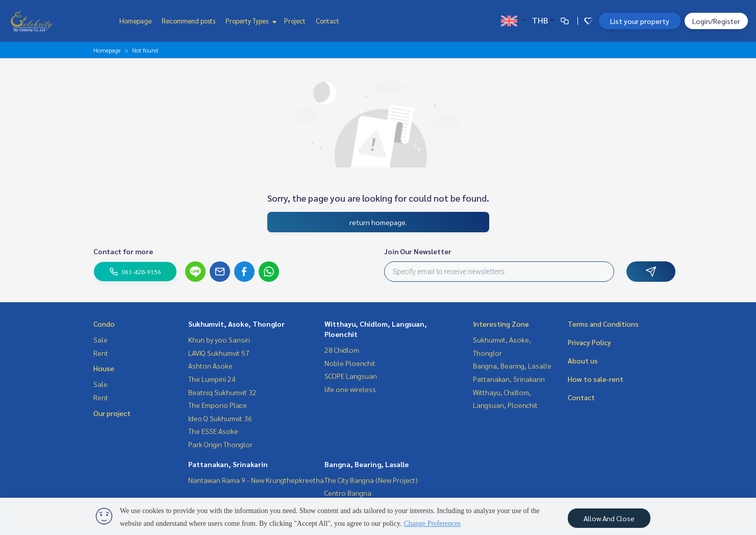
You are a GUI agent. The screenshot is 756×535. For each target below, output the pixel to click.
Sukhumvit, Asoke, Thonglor (236, 324)
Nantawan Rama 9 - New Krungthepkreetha (256, 480)
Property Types (250, 21)
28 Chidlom (342, 350)
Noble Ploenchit (350, 363)
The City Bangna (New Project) (371, 480)
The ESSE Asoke (213, 431)
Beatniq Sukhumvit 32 (222, 392)
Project (295, 21)
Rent (101, 353)
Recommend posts (188, 21)
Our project (112, 413)
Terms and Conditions (603, 324)
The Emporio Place (218, 405)
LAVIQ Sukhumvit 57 (219, 353)
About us (583, 360)
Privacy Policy (589, 342)
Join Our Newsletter (418, 251)
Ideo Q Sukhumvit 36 (220, 418)
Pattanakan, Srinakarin (228, 464)
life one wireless (350, 389)
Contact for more (123, 251)
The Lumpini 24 (212, 379)
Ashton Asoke (210, 366)
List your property (640, 21)
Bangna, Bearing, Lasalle (367, 464)
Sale (100, 339)
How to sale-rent (596, 379)
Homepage (135, 21)
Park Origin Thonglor (220, 444)
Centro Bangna (348, 493)
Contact (327, 21)
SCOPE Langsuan (351, 376)
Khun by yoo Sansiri (219, 339)
